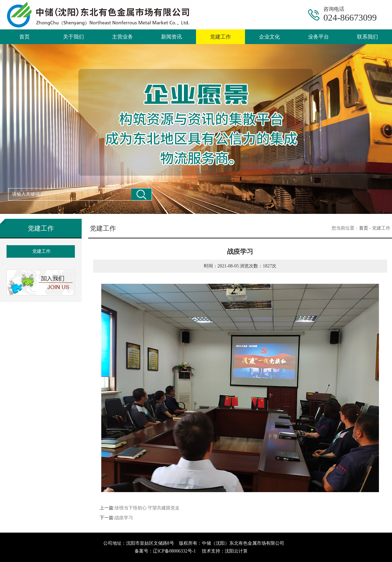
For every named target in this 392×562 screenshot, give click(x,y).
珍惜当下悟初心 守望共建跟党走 (147, 508)
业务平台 (318, 37)
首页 (24, 37)
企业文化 (269, 37)
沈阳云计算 (236, 551)
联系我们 (367, 37)
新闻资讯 (171, 37)
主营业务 (122, 37)
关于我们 (73, 37)
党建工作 (220, 37)
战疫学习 (124, 518)
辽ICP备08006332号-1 (174, 551)
